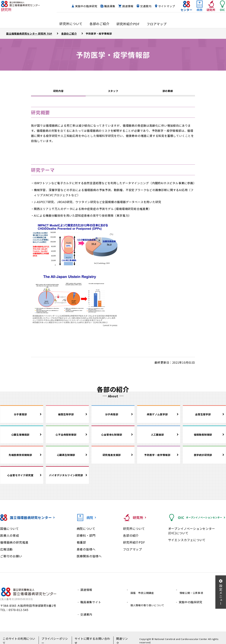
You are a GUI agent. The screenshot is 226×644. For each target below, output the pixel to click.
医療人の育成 (10, 539)
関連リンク (118, 637)
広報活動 (6, 553)
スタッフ (113, 93)
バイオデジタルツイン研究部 (67, 479)
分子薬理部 (22, 417)
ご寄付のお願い (11, 560)
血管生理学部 (204, 417)
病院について (86, 532)
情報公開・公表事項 (192, 594)
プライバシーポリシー (53, 637)
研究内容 (58, 92)
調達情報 (144, 6)
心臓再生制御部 (67, 458)
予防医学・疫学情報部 (159, 458)
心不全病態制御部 (67, 438)
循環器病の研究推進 (14, 546)
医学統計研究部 (204, 458)
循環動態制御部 (204, 438)
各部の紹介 (131, 539)
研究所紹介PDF (134, 546)
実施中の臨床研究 (103, 6)
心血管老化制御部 (113, 438)
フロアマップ (132, 553)
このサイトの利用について (19, 637)
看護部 (81, 546)
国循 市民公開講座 (143, 594)
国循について (10, 532)
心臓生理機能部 (22, 438)
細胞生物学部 (67, 417)
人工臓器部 (159, 438)
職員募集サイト (91, 602)
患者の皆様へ (86, 553)
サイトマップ (160, 13)
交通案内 (162, 6)
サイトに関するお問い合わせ (89, 637)
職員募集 (126, 6)
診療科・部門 (86, 539)
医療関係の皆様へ (89, 560)
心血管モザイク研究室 (22, 479)
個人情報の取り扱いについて (149, 602)
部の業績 (168, 93)
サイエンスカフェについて (187, 544)
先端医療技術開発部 (22, 458)
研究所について (134, 532)
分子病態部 (113, 417)
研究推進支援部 (113, 458)
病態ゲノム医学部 (159, 417)
